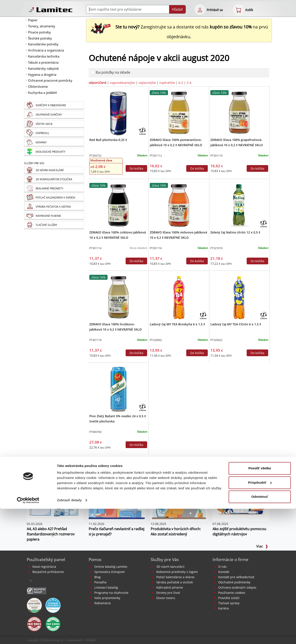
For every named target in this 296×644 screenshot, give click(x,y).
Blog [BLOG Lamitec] (97, 577)
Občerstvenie (38, 86)
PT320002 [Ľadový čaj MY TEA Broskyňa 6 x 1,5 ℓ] (156, 340)
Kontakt (224, 572)
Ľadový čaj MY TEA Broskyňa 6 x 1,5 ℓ (177, 324)
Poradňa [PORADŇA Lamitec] (100, 582)
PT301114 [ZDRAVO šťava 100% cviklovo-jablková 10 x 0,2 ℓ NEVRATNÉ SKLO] (95, 248)
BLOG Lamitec (47, 477)
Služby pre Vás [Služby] (34, 163)
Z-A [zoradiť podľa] (189, 83)
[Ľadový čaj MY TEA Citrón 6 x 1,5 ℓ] (239, 297)
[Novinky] (54, 143)
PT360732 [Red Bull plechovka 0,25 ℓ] (95, 156)
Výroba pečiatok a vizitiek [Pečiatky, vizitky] (175, 582)
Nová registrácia (44, 567)
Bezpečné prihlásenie (48, 572)
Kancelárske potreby (43, 44)
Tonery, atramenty (42, 26)
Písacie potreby (39, 32)
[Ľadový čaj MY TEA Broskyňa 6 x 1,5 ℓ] (179, 297)
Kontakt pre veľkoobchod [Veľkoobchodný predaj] (236, 577)
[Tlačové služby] (54, 225)
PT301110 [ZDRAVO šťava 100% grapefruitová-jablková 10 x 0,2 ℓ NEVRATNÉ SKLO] (216, 156)
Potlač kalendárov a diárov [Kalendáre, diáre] (175, 577)
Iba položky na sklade (113, 72)
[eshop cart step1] (239, 10)
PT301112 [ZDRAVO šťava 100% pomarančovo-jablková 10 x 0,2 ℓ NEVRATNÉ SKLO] (156, 156)
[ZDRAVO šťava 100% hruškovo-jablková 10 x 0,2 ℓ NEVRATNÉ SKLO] (118, 297)
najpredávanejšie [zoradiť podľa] (122, 83)
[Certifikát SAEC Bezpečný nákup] (37, 590)
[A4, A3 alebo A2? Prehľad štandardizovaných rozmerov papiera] (55, 502)
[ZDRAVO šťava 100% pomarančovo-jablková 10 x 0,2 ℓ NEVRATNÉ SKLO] (179, 113)
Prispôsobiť (260, 618)
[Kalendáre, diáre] (54, 198)
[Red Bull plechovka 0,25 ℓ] (118, 113)
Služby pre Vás (165, 559)
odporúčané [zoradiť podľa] (97, 83)
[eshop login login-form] (200, 10)
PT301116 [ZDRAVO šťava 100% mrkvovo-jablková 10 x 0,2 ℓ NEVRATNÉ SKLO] (156, 248)
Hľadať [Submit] (177, 9)
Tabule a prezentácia (43, 62)
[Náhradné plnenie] (54, 216)
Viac (262, 546)
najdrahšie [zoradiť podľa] (167, 83)
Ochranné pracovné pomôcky (50, 80)
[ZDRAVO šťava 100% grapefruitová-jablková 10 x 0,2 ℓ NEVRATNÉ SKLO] (239, 113)
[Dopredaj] (54, 133)
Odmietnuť (260, 632)
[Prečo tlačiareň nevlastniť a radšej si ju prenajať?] (117, 502)
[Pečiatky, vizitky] (54, 207)
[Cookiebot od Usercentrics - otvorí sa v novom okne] (28, 636)
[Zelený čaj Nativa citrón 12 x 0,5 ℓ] (239, 205)
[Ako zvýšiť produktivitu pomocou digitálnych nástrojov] (241, 502)
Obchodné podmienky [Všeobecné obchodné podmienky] (234, 582)
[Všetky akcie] (54, 124)
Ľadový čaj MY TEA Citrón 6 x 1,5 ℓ (236, 324)
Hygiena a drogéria (42, 74)
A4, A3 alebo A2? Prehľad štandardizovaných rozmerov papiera (51, 534)
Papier (33, 20)
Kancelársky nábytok (43, 68)
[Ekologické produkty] (54, 152)
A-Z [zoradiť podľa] (181, 83)
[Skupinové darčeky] (54, 115)
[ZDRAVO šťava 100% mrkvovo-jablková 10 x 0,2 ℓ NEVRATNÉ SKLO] (179, 205)
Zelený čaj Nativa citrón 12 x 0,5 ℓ (235, 232)
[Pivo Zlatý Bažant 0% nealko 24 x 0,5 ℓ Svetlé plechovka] (118, 389)
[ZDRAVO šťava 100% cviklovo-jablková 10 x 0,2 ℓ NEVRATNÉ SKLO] (118, 205)
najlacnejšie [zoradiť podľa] (147, 83)
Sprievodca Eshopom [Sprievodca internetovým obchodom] (110, 572)
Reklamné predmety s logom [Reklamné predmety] (177, 572)
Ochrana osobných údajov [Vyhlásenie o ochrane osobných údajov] (237, 587)
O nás (222, 567)
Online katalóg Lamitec (111, 567)
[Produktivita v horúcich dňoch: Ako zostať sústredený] (179, 502)
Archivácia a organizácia (46, 50)
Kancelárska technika (44, 56)
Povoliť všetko (260, 603)
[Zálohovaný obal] (142, 131)
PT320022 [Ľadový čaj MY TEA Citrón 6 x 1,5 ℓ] (216, 340)
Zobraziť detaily (69, 635)
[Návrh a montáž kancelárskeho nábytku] (54, 170)
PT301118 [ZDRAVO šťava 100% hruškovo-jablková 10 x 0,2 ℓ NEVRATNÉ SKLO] (95, 340)
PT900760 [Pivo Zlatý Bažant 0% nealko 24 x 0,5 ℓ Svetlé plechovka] (95, 432)
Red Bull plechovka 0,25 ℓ (108, 140)
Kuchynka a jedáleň (42, 93)
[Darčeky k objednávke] (54, 106)
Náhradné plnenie (170, 587)
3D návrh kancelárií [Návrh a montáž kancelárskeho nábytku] (170, 567)
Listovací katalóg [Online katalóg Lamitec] (106, 587)
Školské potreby (40, 38)
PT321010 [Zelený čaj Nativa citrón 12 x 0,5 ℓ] (216, 248)
